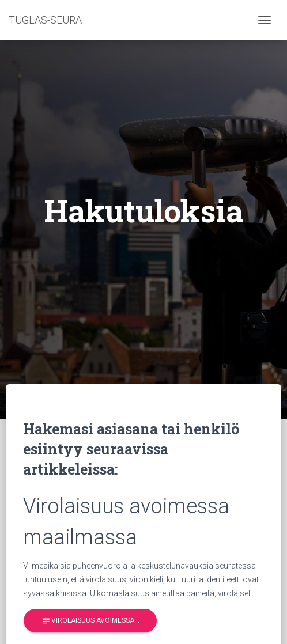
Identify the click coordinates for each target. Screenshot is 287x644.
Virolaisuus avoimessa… (90, 621)
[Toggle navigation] (265, 20)
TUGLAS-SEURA (45, 20)
